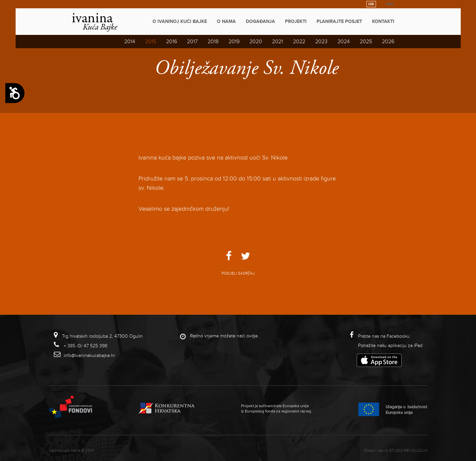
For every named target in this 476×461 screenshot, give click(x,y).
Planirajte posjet (339, 21)
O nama (226, 21)
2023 (321, 42)
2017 (192, 42)
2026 (388, 42)
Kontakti (383, 21)
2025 (366, 42)
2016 (172, 42)
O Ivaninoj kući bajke (180, 21)
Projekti (296, 21)
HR (371, 4)
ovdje (252, 336)
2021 (278, 42)
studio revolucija (408, 451)
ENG (390, 4)
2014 (130, 42)
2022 (299, 42)
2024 (344, 42)
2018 (213, 42)
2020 (256, 42)
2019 (234, 42)
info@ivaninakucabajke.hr (89, 355)
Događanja (260, 21)
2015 (151, 42)
